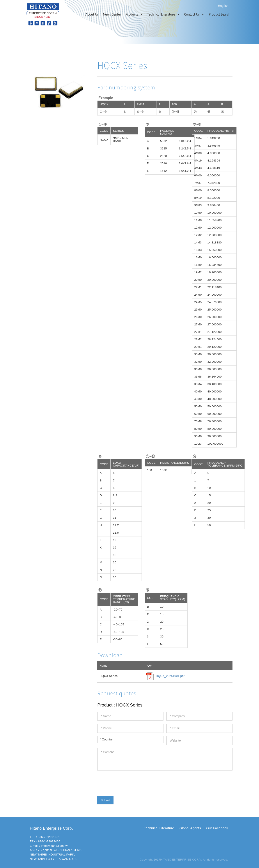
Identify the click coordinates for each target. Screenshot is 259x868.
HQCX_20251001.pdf (170, 676)
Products (134, 14)
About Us (92, 14)
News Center (112, 14)
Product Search (220, 14)
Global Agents (190, 828)
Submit (105, 800)
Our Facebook (217, 828)
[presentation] (131, 782)
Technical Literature (164, 14)
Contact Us (194, 14)
